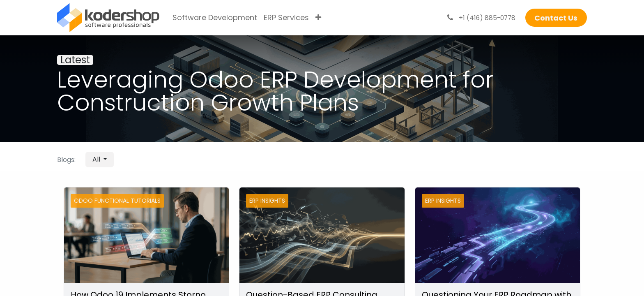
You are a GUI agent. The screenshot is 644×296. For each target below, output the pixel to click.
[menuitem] (215, 18)
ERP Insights (267, 201)
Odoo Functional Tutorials (117, 201)
